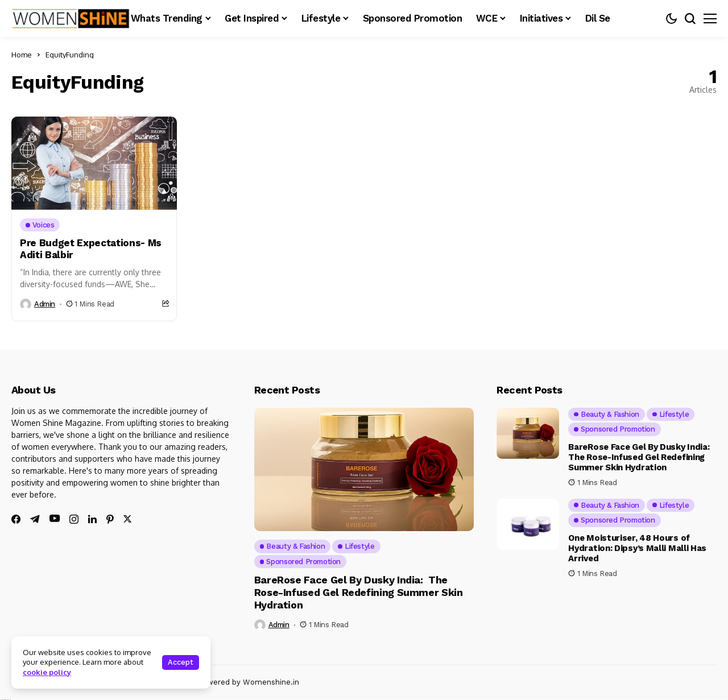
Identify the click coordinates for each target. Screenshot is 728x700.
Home (22, 55)
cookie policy (47, 672)
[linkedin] (92, 519)
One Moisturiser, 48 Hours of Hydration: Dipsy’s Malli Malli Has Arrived (637, 548)
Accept (181, 662)
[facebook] (16, 519)
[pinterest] (110, 519)
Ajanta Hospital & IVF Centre (5, 700)
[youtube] (55, 519)
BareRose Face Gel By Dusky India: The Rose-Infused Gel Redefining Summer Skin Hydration (359, 592)
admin (45, 304)
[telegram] (35, 519)
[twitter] (127, 519)
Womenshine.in (271, 682)
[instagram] (74, 519)
